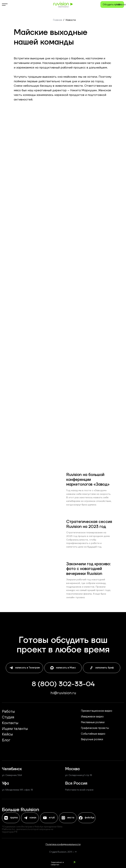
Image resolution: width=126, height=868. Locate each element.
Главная (58, 20)
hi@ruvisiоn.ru (63, 693)
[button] (112, 5)
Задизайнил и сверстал (57, 863)
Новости (71, 20)
